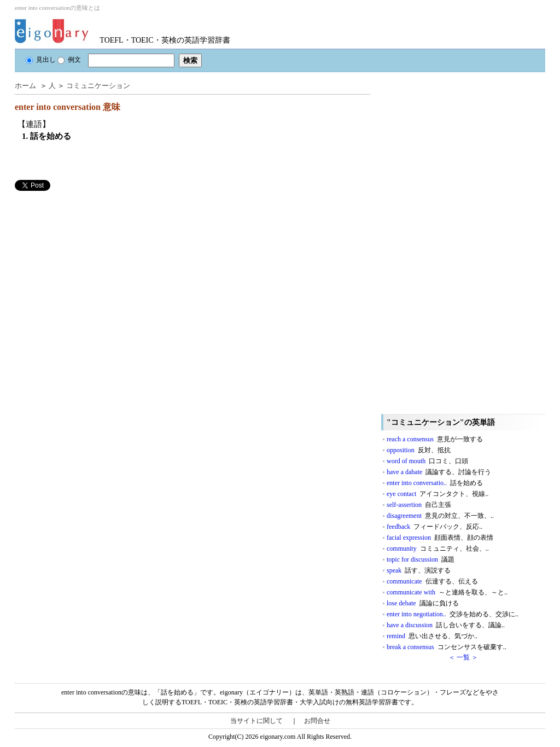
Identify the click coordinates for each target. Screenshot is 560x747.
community (438, 548)
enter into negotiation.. (453, 614)
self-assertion (419, 505)
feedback (434, 527)
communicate (432, 581)
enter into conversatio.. (435, 483)
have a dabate (439, 472)
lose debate (423, 603)
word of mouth (427, 461)
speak (419, 570)
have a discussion (446, 625)
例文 (69, 60)
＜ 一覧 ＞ (463, 657)
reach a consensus (435, 439)
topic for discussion (421, 559)
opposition (419, 450)
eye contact (437, 494)
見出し (41, 60)
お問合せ (317, 721)
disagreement (440, 516)
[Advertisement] (97, 267)
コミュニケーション (98, 86)
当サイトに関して (256, 721)
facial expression (440, 538)
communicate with (447, 592)
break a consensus (447, 647)
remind (432, 636)
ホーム (25, 86)
